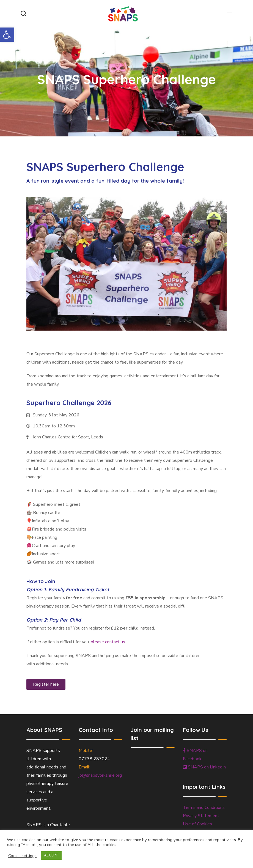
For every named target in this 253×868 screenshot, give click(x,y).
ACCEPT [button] (51, 855)
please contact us (108, 642)
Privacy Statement (201, 816)
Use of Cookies (197, 824)
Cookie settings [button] (22, 856)
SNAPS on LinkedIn (204, 767)
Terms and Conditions (204, 807)
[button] (7, 35)
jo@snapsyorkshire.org (100, 775)
